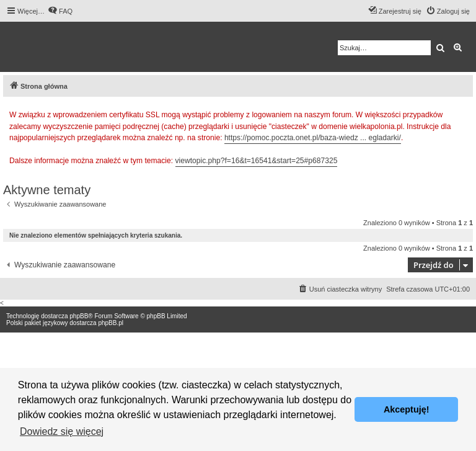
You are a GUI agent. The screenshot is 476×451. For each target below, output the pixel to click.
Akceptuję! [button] (407, 409)
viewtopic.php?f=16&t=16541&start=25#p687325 (257, 161)
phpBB (79, 316)
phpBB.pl (111, 323)
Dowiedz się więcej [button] (62, 431)
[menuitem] (60, 11)
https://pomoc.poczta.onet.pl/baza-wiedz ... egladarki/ (313, 138)
